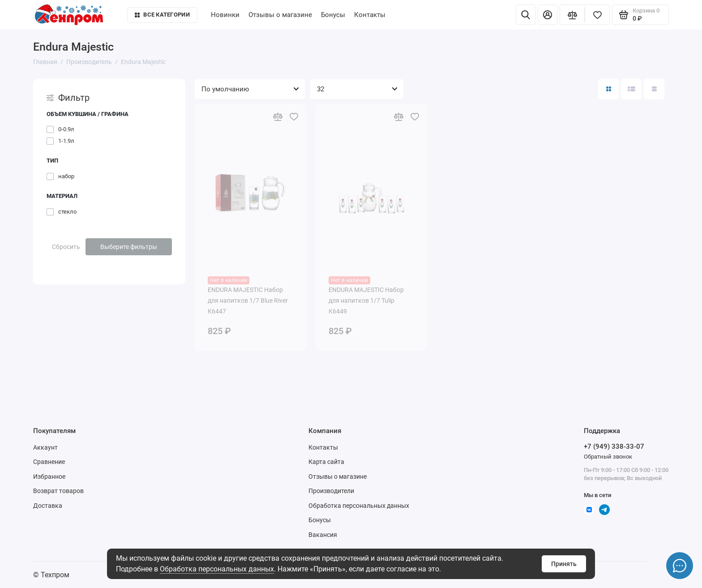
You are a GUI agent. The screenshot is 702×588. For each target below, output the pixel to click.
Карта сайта (326, 462)
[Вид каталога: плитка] (608, 89)
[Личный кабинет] (548, 15)
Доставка (48, 506)
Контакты (370, 15)
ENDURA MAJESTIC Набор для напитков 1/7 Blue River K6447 (248, 300)
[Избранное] (597, 15)
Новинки (225, 15)
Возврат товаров (58, 491)
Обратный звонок (608, 457)
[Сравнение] (572, 15)
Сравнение (49, 462)
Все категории (162, 15)
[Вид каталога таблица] (654, 89)
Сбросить (66, 247)
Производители (331, 491)
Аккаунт (45, 447)
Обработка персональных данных (217, 569)
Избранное (49, 476)
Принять (564, 564)
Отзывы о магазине (280, 15)
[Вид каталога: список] (631, 89)
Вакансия (323, 535)
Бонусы (333, 15)
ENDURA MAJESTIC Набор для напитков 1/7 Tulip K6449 (366, 300)
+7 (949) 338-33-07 (614, 446)
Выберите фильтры (129, 247)
